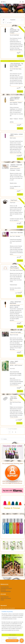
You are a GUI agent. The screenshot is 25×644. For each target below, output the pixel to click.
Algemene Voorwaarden (6, 598)
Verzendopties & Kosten (6, 591)
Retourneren (3, 590)
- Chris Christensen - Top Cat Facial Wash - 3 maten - (15, 31)
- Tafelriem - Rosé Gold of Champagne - (16, 165)
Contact (2, 600)
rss (19, 622)
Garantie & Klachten (5, 587)
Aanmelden (4, 611)
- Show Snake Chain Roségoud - (15, 267)
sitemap (16, 622)
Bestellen (20, 56)
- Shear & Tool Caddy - (16, 332)
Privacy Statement (5, 597)
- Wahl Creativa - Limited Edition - (16, 135)
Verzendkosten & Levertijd (6, 588)
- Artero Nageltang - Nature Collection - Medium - (15, 99)
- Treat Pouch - (14, 200)
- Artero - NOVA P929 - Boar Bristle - (16, 303)
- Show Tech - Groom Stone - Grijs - (14, 398)
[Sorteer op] (12, 20)
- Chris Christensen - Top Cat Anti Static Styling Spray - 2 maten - (16, 65)
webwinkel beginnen (10, 624)
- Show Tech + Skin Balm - (16, 233)
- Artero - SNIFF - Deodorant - (14, 362)
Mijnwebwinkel (21, 624)
